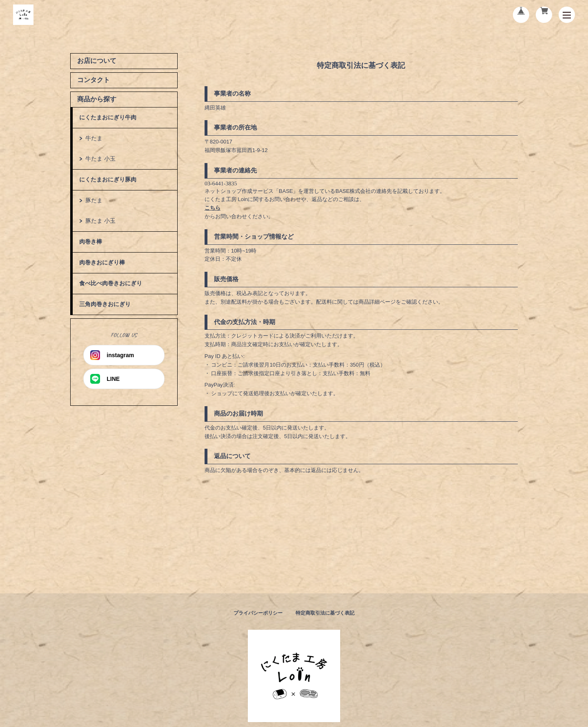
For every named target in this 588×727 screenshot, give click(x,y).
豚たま (94, 200)
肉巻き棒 (91, 242)
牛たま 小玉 (100, 159)
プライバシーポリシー (258, 613)
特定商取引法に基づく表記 (325, 613)
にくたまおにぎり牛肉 (108, 117)
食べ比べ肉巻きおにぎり (111, 283)
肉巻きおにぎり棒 (102, 262)
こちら (213, 208)
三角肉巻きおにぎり (105, 304)
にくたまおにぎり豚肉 (108, 179)
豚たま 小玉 (100, 221)
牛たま (94, 138)
